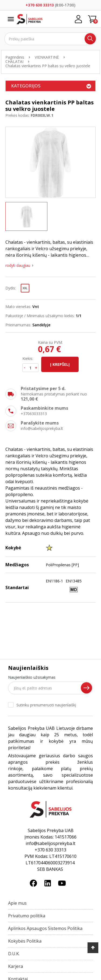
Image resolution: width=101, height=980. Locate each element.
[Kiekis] (31, 368)
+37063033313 (34, 414)
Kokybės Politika (25, 941)
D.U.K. (14, 954)
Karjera (15, 966)
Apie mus (17, 903)
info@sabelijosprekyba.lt (42, 428)
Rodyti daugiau (18, 266)
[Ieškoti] (50, 39)
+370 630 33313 (40, 5)
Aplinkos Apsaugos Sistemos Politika (45, 928)
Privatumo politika (27, 916)
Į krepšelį (60, 364)
